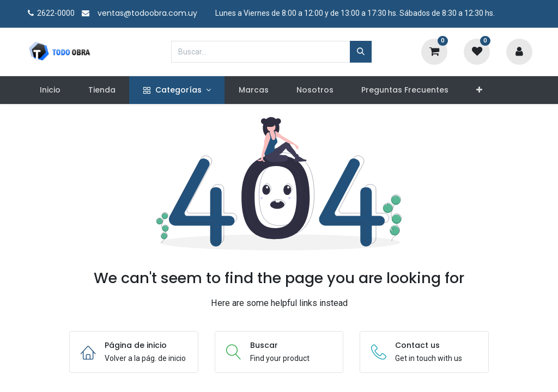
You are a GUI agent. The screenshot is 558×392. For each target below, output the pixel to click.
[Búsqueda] (361, 52)
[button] (480, 90)
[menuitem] (50, 90)
